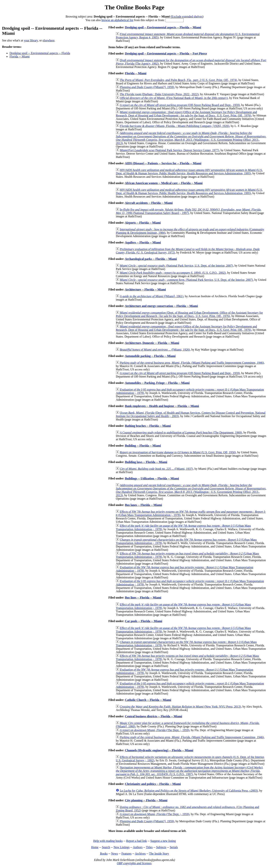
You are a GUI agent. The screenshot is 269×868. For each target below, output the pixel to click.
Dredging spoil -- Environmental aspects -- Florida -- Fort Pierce (166, 53)
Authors (138, 847)
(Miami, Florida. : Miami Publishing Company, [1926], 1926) (174, 126)
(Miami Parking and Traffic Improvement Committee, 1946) (192, 363)
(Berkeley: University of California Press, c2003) (189, 791)
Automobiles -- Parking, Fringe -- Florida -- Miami (157, 383)
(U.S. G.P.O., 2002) (173, 273)
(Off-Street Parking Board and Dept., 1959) (180, 105)
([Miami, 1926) (155, 350)
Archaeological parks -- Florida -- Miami (151, 259)
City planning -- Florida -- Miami (146, 800)
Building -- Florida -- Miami (143, 446)
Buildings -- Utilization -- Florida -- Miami (152, 478)
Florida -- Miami (20, 56)
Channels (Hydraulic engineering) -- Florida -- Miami (159, 750)
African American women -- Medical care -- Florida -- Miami (164, 183)
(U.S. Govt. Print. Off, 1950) (178, 452)
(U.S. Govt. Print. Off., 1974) (178, 80)
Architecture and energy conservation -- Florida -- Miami (161, 306)
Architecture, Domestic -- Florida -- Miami (152, 343)
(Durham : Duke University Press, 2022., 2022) (159, 94)
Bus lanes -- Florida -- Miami (143, 505)
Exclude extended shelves (187, 17)
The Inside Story (159, 854)
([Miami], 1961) (151, 296)
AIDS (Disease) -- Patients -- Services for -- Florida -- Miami (163, 163)
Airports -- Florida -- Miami (143, 223)
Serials (174, 847)
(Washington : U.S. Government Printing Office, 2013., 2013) (191, 138)
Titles (149, 847)
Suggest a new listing (163, 841)
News (115, 854)
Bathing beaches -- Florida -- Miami (148, 426)
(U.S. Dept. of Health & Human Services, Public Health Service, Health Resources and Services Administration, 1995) (189, 172)
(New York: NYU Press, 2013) (180, 707)
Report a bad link (136, 841)
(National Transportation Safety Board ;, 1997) (189, 211)
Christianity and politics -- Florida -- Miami (153, 784)
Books (104, 854)
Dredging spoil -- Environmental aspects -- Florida (40, 53)
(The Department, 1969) (181, 433)
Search (106, 847)
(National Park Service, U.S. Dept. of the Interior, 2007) (176, 266)
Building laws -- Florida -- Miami (146, 462)
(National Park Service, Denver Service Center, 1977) (169, 150)
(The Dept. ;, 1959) (154, 730)
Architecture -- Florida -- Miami (145, 289)
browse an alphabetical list (117, 20)
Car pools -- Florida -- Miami (144, 621)
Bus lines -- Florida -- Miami (143, 598)
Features (126, 854)
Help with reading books (108, 841)
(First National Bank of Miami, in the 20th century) (174, 98)
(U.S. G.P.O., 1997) (190, 771)
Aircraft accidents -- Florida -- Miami (149, 203)
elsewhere (49, 40)
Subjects (161, 847)
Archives (140, 854)
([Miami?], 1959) (147, 87)
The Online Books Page (134, 7)
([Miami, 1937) (156, 469)
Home (95, 847)
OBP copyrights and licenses (134, 863)
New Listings (122, 847)
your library (31, 40)
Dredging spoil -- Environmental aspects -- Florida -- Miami (163, 27)
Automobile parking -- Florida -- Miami (150, 356)
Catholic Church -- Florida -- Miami (148, 700)
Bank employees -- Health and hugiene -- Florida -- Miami (162, 406)
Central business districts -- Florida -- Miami (154, 716)
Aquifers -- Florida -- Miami (143, 242)
